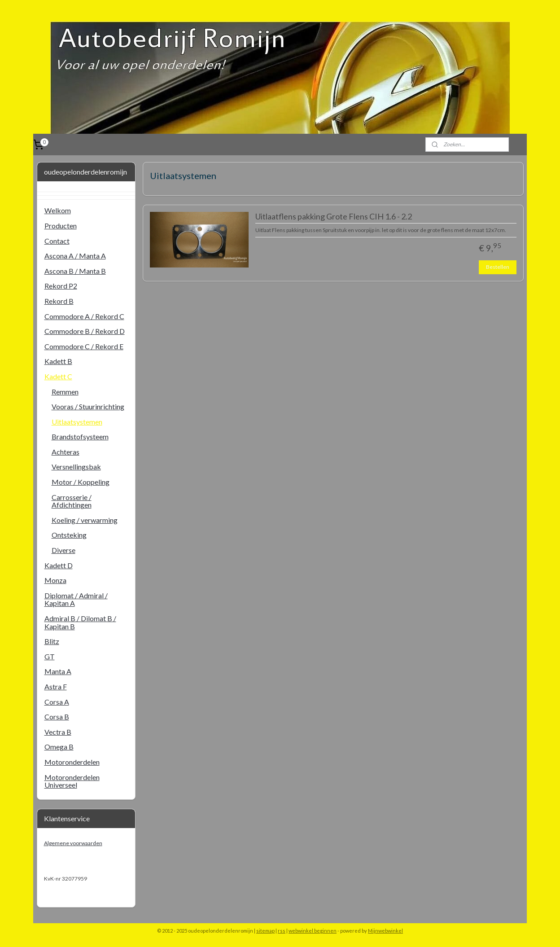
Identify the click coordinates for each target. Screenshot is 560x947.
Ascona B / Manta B (75, 271)
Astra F (56, 686)
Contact (57, 241)
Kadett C (58, 376)
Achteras (66, 452)
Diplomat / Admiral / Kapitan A (76, 599)
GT (50, 656)
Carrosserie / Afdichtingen (72, 501)
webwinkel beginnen (313, 931)
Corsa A (57, 702)
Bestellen (498, 267)
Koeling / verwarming (85, 520)
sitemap (265, 931)
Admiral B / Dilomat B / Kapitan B (80, 622)
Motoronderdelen (72, 762)
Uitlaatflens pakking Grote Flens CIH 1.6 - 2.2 (333, 217)
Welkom (58, 210)
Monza (55, 580)
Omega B (59, 747)
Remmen (65, 392)
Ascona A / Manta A (75, 256)
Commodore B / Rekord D (85, 331)
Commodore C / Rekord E (84, 346)
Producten (61, 226)
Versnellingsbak (76, 467)
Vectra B (58, 732)
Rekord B (59, 301)
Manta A (58, 671)
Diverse (63, 550)
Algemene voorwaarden (73, 843)
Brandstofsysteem (80, 436)
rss (282, 931)
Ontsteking (69, 535)
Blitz (52, 641)
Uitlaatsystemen (77, 422)
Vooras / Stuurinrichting (88, 406)
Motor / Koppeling (81, 482)
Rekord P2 (61, 286)
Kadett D (59, 565)
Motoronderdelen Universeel (72, 781)
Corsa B (57, 717)
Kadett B (58, 361)
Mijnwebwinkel (385, 931)
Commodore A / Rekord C (84, 316)
